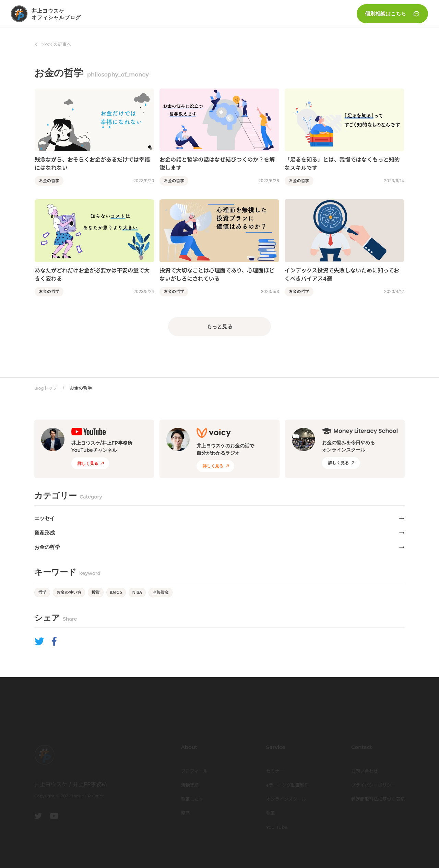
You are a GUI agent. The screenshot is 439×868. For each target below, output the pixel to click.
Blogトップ (46, 388)
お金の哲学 (81, 388)
